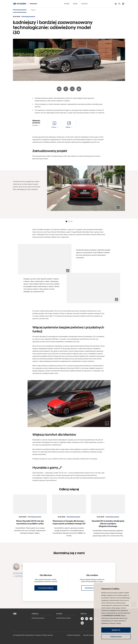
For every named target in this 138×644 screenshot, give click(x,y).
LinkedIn (79, 89)
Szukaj (119, 4)
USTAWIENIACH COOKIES (112, 616)
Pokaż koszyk (116, 4)
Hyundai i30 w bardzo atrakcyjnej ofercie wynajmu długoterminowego (108, 524)
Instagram (87, 619)
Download (118, 207)
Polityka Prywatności (74, 635)
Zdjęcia (33, 10)
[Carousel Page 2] (69, 221)
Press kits (84, 4)
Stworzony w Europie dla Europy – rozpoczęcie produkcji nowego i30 (69, 522)
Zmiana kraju (123, 4)
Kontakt (35, 125)
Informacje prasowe (38, 618)
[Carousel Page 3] (72, 221)
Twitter (72, 89)
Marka (75, 4)
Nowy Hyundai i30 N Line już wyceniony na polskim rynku (30, 522)
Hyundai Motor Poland (63, 618)
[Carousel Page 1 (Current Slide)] (66, 221)
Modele (67, 4)
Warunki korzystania (90, 635)
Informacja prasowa (20, 10)
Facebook (66, 89)
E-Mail (59, 89)
